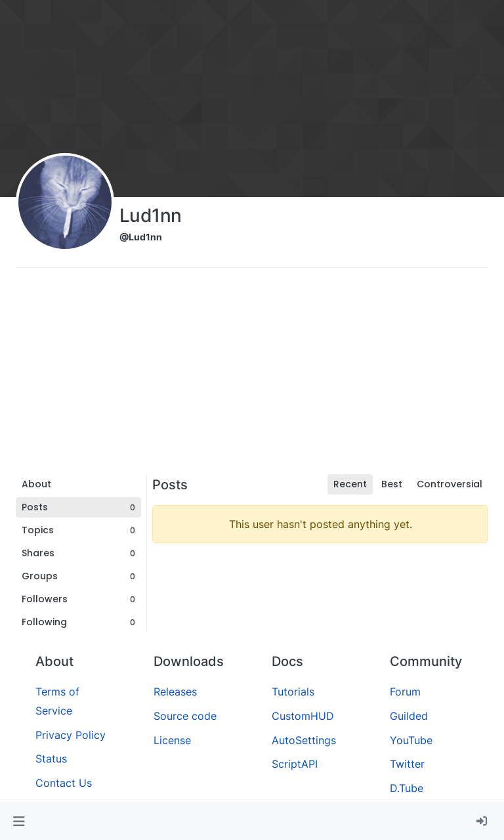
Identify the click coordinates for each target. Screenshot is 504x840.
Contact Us (64, 783)
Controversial (450, 484)
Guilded (409, 716)
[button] (19, 822)
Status (51, 759)
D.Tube (407, 788)
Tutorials (293, 692)
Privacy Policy (71, 735)
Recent (350, 484)
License (172, 740)
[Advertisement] (252, 376)
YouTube (411, 740)
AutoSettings (304, 740)
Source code (185, 716)
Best (392, 484)
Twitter (407, 764)
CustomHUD (303, 716)
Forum (405, 692)
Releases (175, 692)
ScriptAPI (295, 764)
